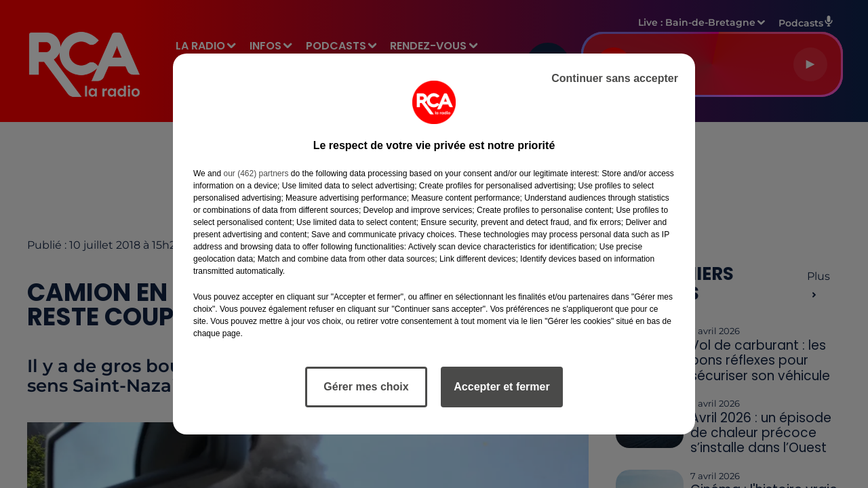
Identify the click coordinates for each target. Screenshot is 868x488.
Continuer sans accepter (615, 78)
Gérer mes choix (366, 387)
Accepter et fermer (501, 387)
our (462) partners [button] (256, 174)
